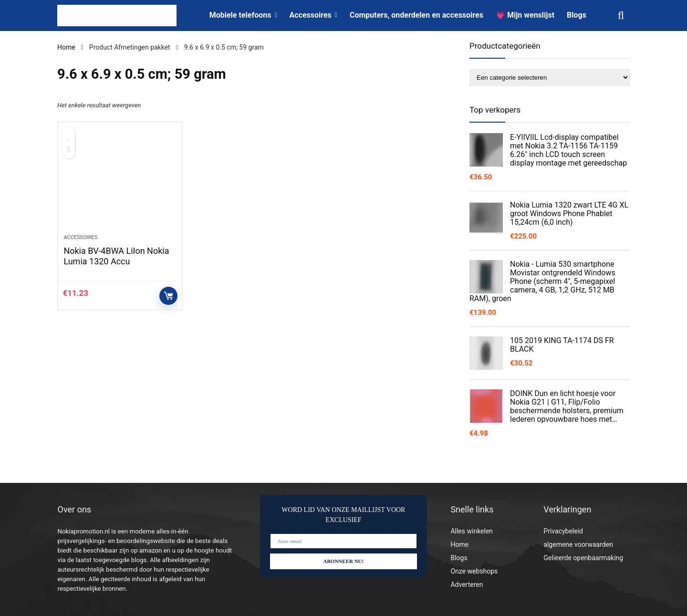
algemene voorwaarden (578, 544)
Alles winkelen (472, 531)
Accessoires (311, 15)
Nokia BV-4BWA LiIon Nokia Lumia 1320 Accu (116, 256)
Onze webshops (474, 571)
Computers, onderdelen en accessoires (416, 15)
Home (66, 47)
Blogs (577, 15)
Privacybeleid (563, 531)
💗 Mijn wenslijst (525, 15)
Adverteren (467, 585)
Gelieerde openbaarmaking (583, 558)
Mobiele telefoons (240, 15)
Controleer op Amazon (168, 296)
